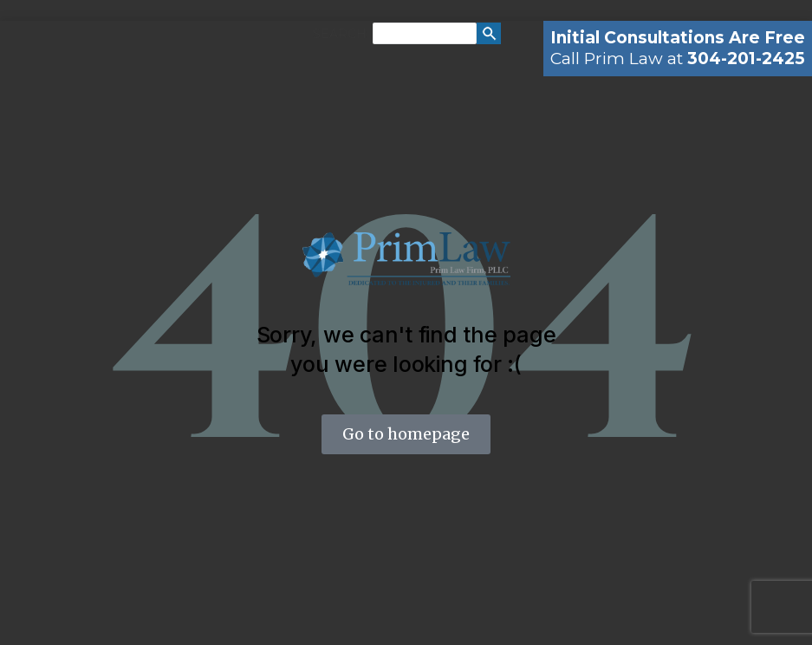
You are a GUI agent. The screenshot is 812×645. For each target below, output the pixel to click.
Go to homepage (406, 434)
